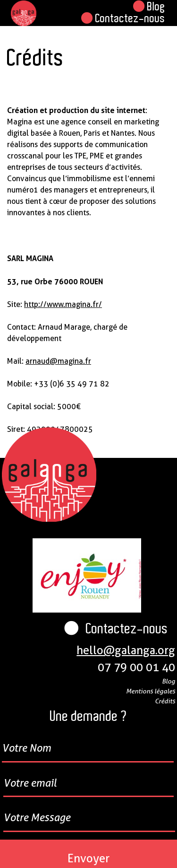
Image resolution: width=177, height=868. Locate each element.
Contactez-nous (123, 18)
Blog (149, 7)
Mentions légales (151, 691)
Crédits (165, 701)
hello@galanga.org (126, 650)
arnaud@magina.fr (58, 361)
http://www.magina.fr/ (63, 304)
